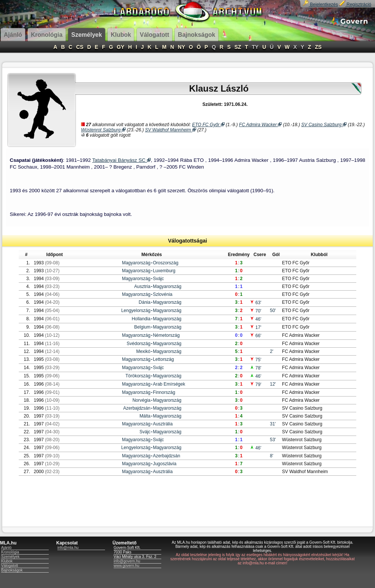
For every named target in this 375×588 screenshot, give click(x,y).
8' (272, 456)
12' (273, 384)
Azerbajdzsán (137, 408)
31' (273, 424)
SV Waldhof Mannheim (171, 130)
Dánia (145, 302)
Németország (166, 335)
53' (273, 440)
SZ (238, 47)
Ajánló (6, 548)
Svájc (158, 279)
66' (256, 336)
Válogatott (10, 566)
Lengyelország (136, 311)
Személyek (10, 557)
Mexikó (143, 351)
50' (273, 311)
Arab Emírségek (169, 384)
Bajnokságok (12, 570)
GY (120, 47)
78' (256, 368)
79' (256, 384)
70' (256, 311)
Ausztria (142, 286)
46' (256, 319)
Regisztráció (355, 5)
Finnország (164, 392)
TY (255, 47)
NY (181, 47)
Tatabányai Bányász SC (121, 160)
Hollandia (141, 319)
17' (256, 327)
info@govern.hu (127, 561)
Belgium (142, 327)
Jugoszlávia (165, 464)
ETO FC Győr (208, 125)
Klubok (7, 561)
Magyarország (136, 263)
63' (256, 303)
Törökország (138, 376)
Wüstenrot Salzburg (103, 130)
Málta (145, 416)
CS (80, 47)
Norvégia (141, 400)
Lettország (163, 359)
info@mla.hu (68, 548)
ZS (318, 47)
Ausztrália (163, 424)
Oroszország (166, 263)
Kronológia (10, 552)
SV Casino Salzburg (324, 125)
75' (256, 360)
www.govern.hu (126, 566)
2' (272, 351)
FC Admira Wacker (260, 125)
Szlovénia (163, 294)
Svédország (139, 344)
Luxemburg (164, 271)
